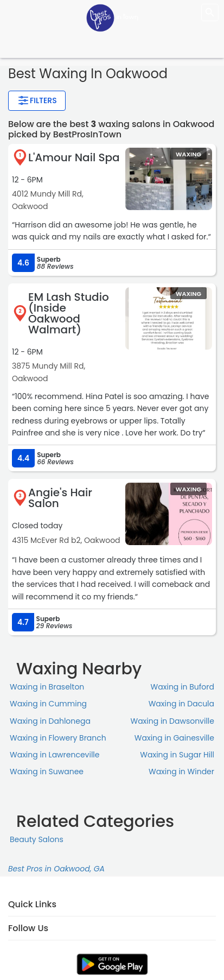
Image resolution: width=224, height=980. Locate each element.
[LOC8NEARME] (112, 17)
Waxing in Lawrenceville (55, 755)
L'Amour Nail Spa (74, 157)
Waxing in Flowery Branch (58, 738)
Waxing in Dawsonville (172, 721)
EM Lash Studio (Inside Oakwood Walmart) (69, 313)
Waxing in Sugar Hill (177, 755)
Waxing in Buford (183, 687)
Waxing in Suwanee (47, 772)
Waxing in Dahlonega (50, 721)
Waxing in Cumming (48, 704)
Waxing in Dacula (181, 704)
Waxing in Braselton (47, 687)
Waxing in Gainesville (174, 738)
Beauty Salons (37, 839)
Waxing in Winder (181, 772)
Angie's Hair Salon (60, 498)
